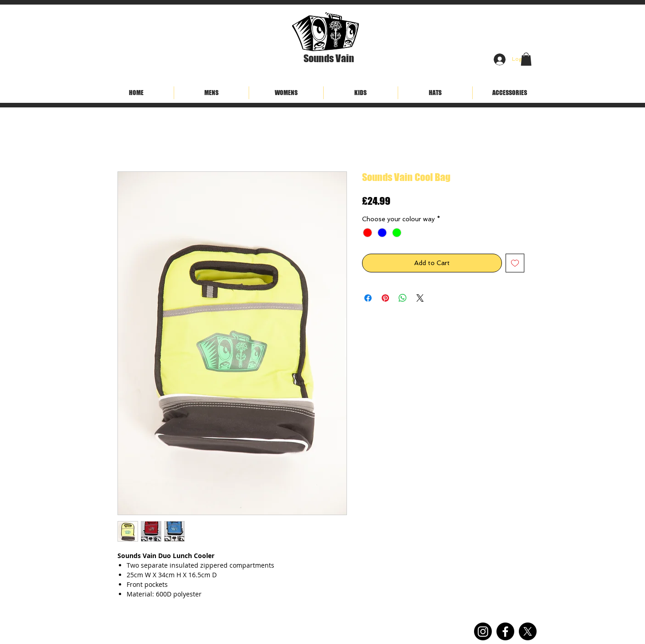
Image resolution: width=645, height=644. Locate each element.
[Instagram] (483, 631)
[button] (526, 59)
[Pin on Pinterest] (385, 298)
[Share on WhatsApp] (403, 298)
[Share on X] (420, 298)
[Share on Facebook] (368, 298)
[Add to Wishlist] (515, 263)
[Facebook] (505, 631)
